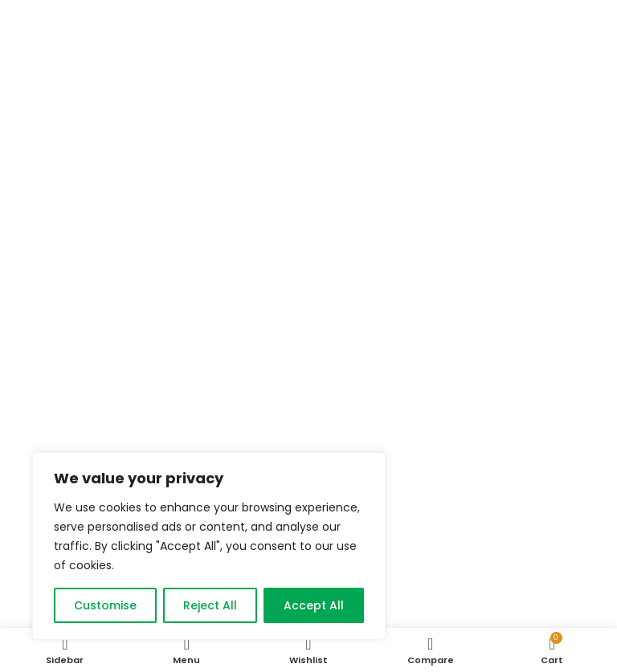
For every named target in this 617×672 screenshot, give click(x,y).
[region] (209, 546)
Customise (105, 605)
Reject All (210, 605)
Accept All (314, 605)
